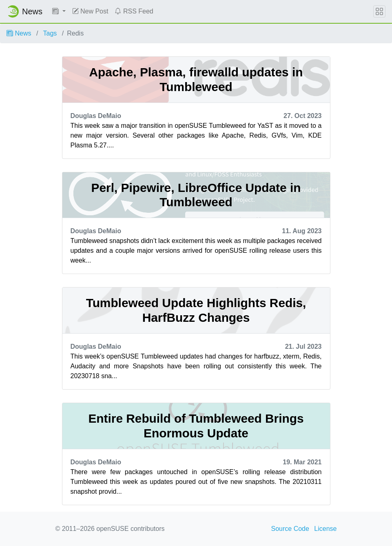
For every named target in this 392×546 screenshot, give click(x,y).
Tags (50, 33)
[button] (59, 11)
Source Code (290, 529)
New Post (90, 11)
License (325, 529)
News (19, 33)
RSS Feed (134, 11)
